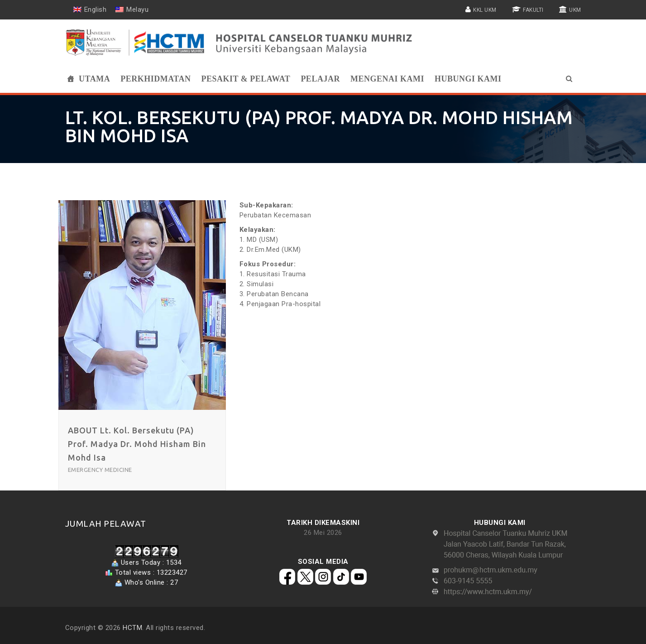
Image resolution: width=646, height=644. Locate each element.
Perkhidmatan (156, 79)
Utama (94, 79)
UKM (575, 10)
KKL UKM (485, 10)
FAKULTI (533, 10)
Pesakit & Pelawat (246, 79)
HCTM (132, 628)
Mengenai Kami (387, 79)
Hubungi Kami (468, 79)
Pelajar (320, 79)
